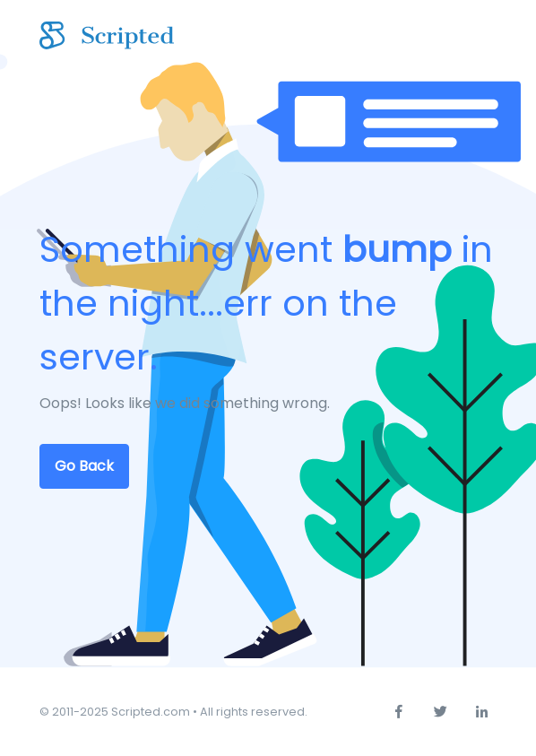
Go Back (84, 466)
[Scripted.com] (107, 36)
